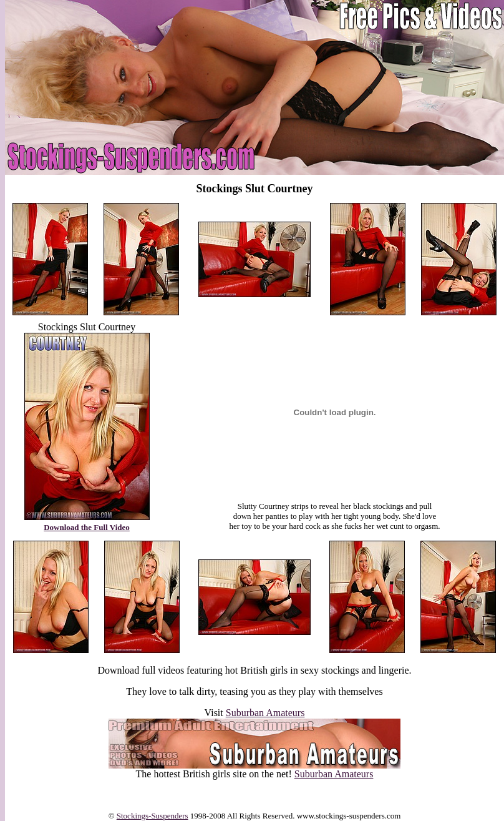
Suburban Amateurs (265, 713)
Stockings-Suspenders (153, 816)
